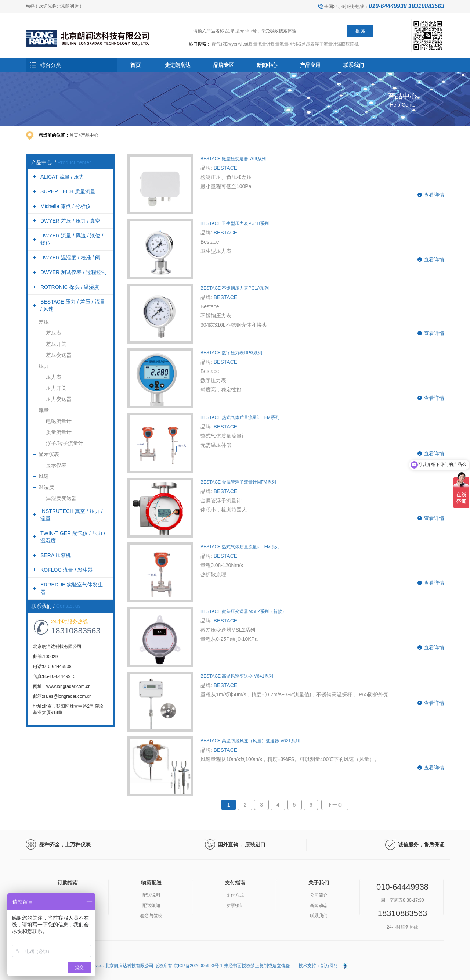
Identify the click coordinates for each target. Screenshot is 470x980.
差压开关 (56, 344)
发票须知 (235, 905)
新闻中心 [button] (267, 65)
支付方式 (235, 895)
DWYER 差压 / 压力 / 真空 (70, 221)
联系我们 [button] (354, 65)
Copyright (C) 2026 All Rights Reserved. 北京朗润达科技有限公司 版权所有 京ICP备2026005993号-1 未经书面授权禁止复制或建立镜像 (158, 966)
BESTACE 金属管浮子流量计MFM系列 (238, 482)
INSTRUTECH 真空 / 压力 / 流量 (72, 515)
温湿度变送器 (61, 498)
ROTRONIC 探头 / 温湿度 (70, 287)
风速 (44, 476)
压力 (44, 366)
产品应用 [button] (310, 65)
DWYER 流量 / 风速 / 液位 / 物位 (72, 239)
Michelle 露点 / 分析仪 (66, 206)
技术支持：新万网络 (318, 966)
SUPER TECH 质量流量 (68, 191)
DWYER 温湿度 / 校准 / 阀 (70, 258)
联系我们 (319, 916)
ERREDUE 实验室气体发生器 (72, 588)
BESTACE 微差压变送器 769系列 (233, 159)
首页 (135, 65)
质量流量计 (59, 432)
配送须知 (151, 905)
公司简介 (319, 895)
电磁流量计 (59, 421)
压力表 (54, 377)
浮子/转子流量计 (65, 443)
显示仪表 (49, 454)
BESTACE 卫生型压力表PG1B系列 (235, 223)
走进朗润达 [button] (178, 65)
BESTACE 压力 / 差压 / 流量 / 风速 (73, 305)
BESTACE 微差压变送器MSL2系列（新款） (243, 611)
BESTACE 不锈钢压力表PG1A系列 (235, 288)
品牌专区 (224, 65)
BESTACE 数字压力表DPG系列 (231, 353)
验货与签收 (151, 916)
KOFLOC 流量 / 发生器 (67, 570)
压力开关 (56, 388)
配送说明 (151, 895)
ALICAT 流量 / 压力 (62, 177)
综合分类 (51, 65)
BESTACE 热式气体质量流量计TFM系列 (240, 417)
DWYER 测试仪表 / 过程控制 (73, 272)
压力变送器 (59, 399)
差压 (44, 322)
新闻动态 (319, 905)
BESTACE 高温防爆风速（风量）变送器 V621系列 (250, 741)
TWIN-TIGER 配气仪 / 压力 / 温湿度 (73, 537)
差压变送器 (59, 355)
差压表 (54, 333)
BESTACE (225, 168)
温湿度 (46, 487)
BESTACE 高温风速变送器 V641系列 (237, 676)
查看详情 (434, 195)
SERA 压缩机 (56, 555)
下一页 (335, 805)
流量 (44, 410)
